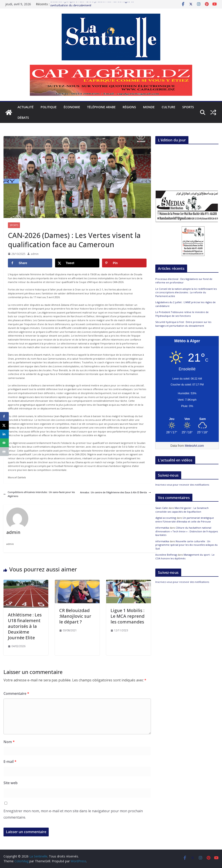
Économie (72, 107)
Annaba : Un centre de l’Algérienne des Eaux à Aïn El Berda (115, 492)
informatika (162, 528)
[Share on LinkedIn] (4, 434)
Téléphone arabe (101, 107)
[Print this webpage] (4, 452)
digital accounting (166, 518)
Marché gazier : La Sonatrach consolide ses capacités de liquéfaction (182, 510)
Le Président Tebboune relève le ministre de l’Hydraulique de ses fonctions (182, 314)
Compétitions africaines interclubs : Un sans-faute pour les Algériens (39, 494)
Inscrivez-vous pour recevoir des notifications (182, 485)
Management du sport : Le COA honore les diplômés (185, 556)
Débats (23, 118)
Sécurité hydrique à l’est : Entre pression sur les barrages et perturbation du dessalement (183, 324)
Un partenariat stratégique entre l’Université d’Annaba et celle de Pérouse (185, 520)
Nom (9, 742)
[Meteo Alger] (187, 419)
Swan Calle (162, 508)
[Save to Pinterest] (124, 263)
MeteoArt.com (194, 446)
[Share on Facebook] (30, 263)
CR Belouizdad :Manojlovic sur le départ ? (75, 616)
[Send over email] (4, 443)
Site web (11, 783)
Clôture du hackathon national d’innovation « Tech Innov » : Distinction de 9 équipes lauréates (187, 531)
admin (35, 254)
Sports (188, 107)
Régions (129, 107)
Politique (49, 107)
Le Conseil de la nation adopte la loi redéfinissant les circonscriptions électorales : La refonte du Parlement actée (186, 292)
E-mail (10, 762)
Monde (149, 107)
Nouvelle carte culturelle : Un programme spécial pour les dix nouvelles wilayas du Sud (186, 545)
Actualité (26, 107)
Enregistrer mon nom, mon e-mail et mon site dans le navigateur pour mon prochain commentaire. (73, 814)
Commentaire (16, 693)
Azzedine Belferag (166, 555)
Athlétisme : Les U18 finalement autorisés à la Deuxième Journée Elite (25, 626)
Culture (168, 107)
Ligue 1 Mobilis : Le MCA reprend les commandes (128, 616)
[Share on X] (77, 263)
